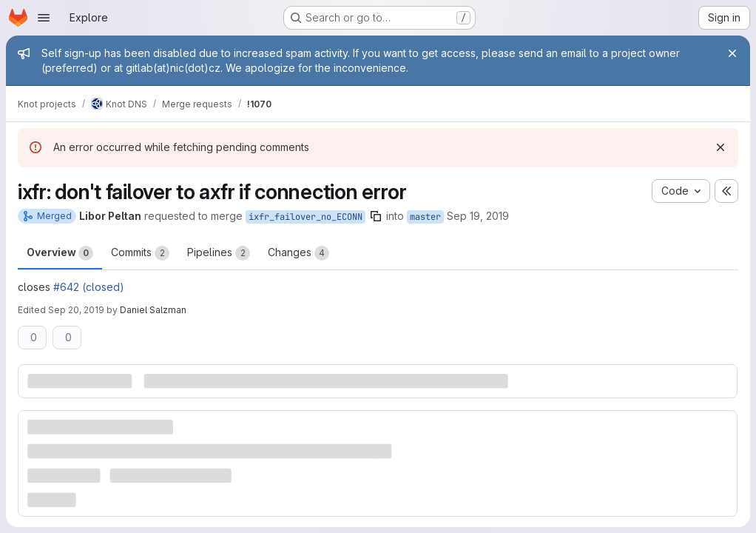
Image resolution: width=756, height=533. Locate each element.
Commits (140, 253)
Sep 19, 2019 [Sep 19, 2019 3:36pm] (478, 216)
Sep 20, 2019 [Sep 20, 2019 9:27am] (76, 310)
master (425, 217)
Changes (298, 253)
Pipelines (219, 253)
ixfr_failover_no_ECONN (306, 217)
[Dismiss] (720, 147)
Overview (60, 253)
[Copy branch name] (376, 216)
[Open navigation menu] (44, 18)
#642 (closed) (89, 287)
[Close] (732, 53)
